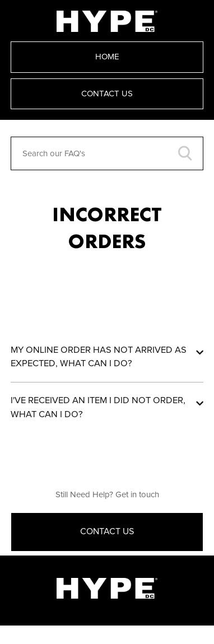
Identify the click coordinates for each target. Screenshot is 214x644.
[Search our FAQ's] (107, 153)
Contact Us (107, 94)
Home (107, 57)
